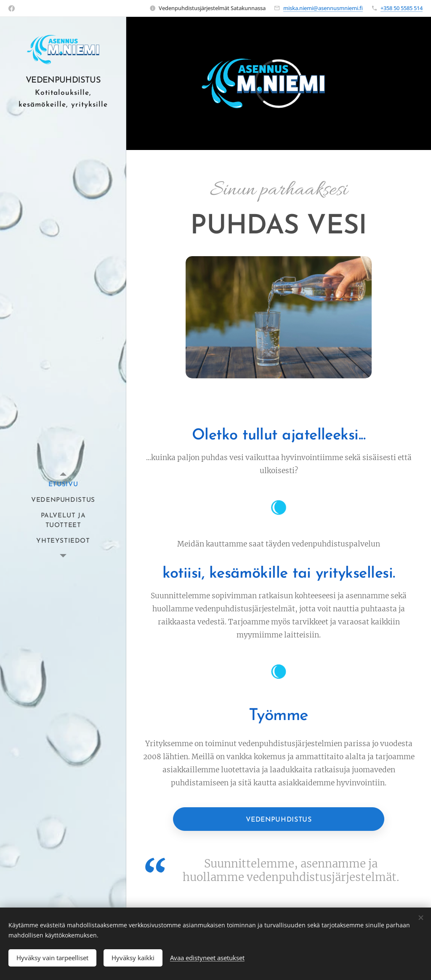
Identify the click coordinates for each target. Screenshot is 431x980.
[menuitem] (63, 485)
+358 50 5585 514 (402, 8)
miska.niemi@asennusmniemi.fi (323, 8)
